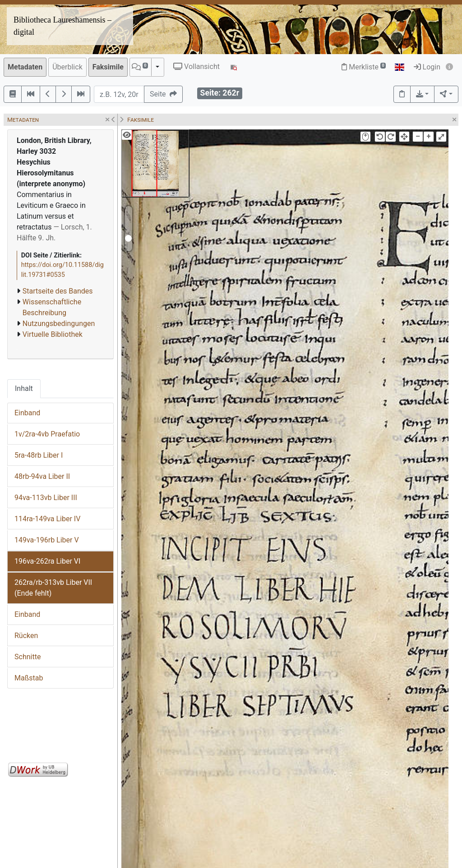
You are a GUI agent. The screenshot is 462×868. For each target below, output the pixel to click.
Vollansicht (196, 67)
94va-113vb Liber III (46, 498)
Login (427, 67)
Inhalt (24, 388)
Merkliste (364, 67)
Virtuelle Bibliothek (53, 334)
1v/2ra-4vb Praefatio (47, 434)
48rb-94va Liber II (42, 476)
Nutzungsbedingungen (59, 324)
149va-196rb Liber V (47, 540)
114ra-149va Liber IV (47, 519)
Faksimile (108, 67)
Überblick (67, 67)
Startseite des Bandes (58, 291)
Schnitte (28, 657)
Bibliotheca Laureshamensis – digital (62, 26)
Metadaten (25, 67)
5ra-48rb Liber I (39, 455)
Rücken (26, 636)
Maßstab (29, 678)
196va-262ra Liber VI (47, 561)
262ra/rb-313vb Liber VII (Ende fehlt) (53, 588)
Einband (27, 413)
